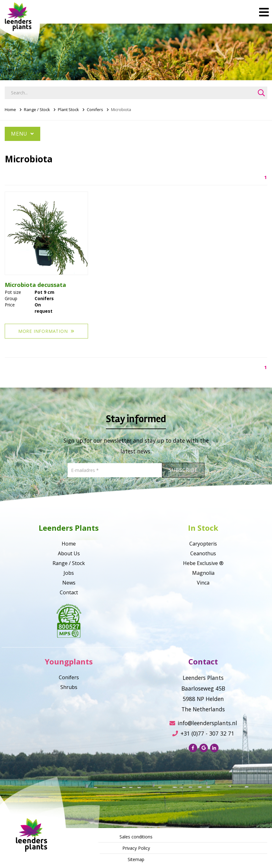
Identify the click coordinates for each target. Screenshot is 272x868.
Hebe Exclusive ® (203, 563)
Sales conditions (136, 837)
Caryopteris (203, 544)
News (69, 583)
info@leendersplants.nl (203, 723)
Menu (22, 134)
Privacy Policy (136, 848)
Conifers (95, 109)
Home (10, 109)
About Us (69, 553)
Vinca (203, 583)
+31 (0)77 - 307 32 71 (203, 733)
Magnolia (203, 573)
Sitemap (136, 859)
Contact (69, 592)
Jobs (69, 573)
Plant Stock (68, 109)
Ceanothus (203, 553)
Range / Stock (37, 109)
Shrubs (69, 687)
